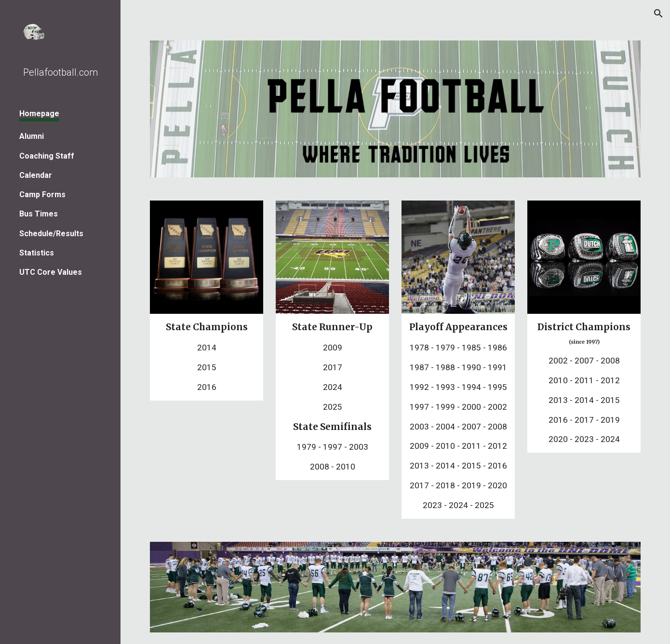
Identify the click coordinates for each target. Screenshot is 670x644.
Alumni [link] (32, 136)
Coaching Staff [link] (47, 156)
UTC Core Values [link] (51, 272)
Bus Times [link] (39, 214)
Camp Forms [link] (42, 195)
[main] (207, 357)
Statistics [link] (37, 253)
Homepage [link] (39, 114)
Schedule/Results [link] (51, 234)
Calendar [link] (36, 175)
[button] (658, 13)
